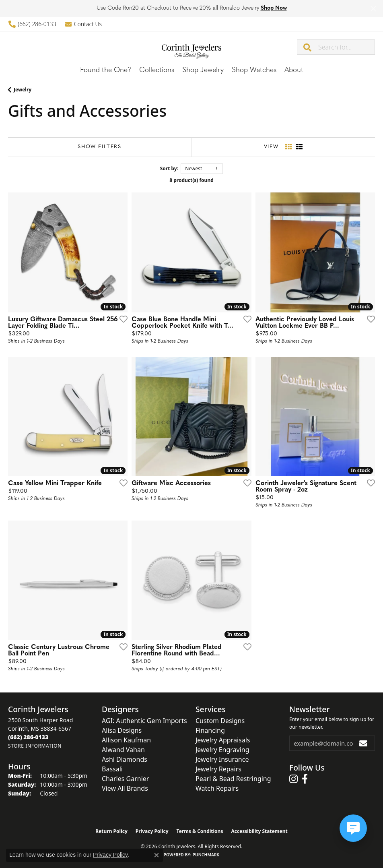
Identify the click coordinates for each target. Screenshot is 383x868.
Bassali (112, 769)
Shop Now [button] (274, 8)
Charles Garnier (125, 779)
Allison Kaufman (126, 740)
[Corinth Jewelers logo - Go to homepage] (191, 47)
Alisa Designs (122, 730)
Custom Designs (220, 721)
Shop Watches (254, 70)
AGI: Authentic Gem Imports (144, 721)
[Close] (373, 9)
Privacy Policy (152, 831)
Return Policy (111, 831)
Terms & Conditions (200, 831)
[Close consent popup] (156, 855)
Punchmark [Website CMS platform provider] (206, 855)
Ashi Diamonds (125, 759)
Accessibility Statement (259, 831)
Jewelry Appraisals (223, 740)
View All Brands (125, 788)
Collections (157, 70)
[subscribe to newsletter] (364, 743)
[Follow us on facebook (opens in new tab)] (305, 779)
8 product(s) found (191, 180)
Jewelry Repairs (218, 769)
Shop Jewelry (203, 70)
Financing (210, 730)
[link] (32, 24)
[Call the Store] (28, 737)
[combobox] (346, 47)
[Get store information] (35, 746)
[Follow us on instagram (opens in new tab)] (293, 779)
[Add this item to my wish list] (121, 319)
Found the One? (106, 70)
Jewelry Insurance (222, 759)
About (294, 70)
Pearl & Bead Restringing (233, 779)
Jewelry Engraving (222, 750)
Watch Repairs (217, 788)
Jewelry (23, 90)
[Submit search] (308, 47)
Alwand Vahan (123, 750)
